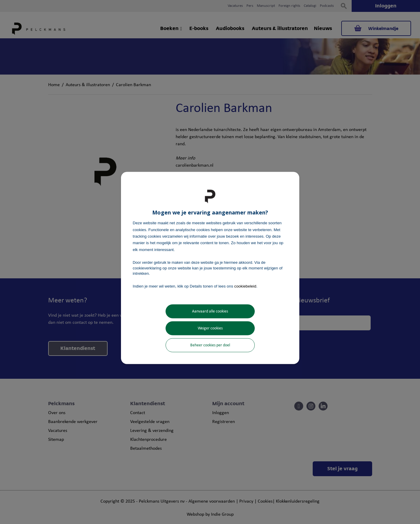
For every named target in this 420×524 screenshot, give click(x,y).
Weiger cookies (210, 328)
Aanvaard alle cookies (210, 311)
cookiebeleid (245, 286)
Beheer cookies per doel (210, 345)
